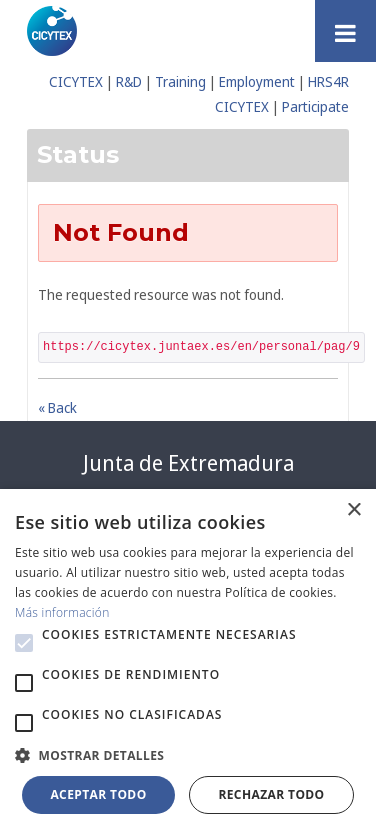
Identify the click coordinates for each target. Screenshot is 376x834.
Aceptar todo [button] (98, 794)
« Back (57, 407)
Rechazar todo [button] (271, 794)
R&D (129, 81)
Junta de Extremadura (188, 463)
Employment (257, 81)
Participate (315, 106)
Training (180, 81)
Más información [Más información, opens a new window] (62, 612)
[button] (24, 643)
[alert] (188, 661)
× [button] (353, 510)
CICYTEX (76, 81)
